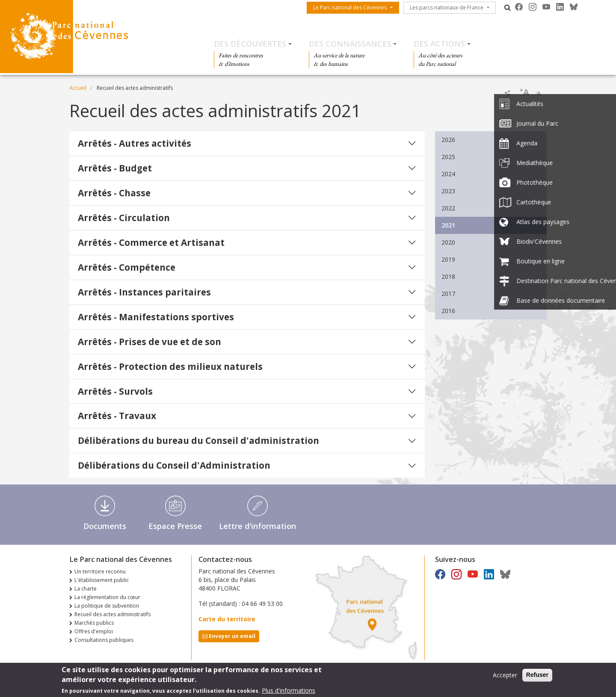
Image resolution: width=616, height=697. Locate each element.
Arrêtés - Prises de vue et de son (150, 342)
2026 (448, 140)
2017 (448, 294)
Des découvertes (250, 44)
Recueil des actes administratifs (113, 614)
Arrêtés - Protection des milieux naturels (170, 366)
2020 (448, 242)
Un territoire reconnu (100, 571)
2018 (448, 276)
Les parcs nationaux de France (447, 7)
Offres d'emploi (94, 631)
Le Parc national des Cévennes (350, 7)
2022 (448, 208)
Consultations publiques (104, 640)
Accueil (78, 88)
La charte (86, 589)
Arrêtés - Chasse (114, 193)
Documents (105, 526)
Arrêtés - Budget (115, 168)
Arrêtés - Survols (115, 391)
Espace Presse (175, 526)
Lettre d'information (258, 526)
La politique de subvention (107, 606)
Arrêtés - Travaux (117, 416)
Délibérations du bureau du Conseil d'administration (198, 440)
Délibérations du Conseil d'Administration (174, 465)
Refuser (537, 677)
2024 (448, 174)
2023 (448, 191)
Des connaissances (350, 44)
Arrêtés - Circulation (124, 218)
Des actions (439, 44)
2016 (448, 311)
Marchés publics (94, 623)
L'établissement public (102, 580)
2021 (448, 225)
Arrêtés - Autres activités (135, 143)
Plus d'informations (289, 693)
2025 (448, 157)
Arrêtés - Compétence (127, 267)
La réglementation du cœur (107, 597)
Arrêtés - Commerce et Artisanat (151, 242)
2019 (448, 259)
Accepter (505, 677)
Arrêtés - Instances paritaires (144, 292)
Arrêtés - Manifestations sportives (156, 317)
